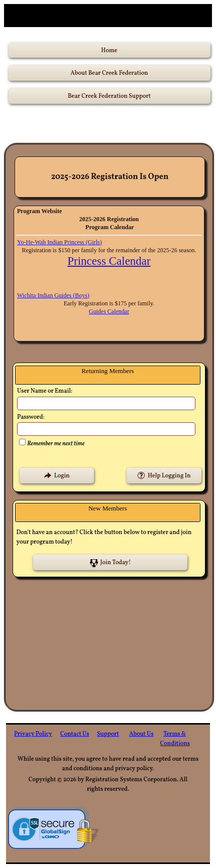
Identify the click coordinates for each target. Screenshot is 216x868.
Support (108, 734)
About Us (141, 734)
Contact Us (75, 734)
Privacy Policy (33, 734)
